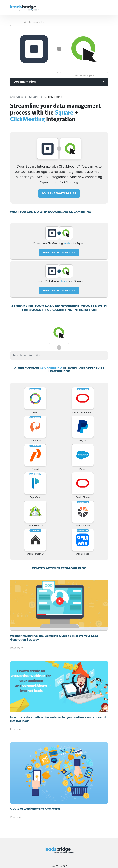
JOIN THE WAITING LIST (59, 193)
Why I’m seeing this (34, 22)
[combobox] (59, 356)
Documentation (25, 82)
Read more (17, 648)
